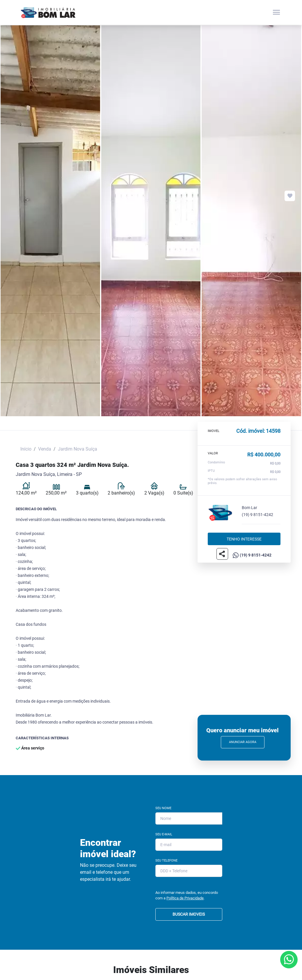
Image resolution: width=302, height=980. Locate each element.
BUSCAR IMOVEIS (189, 914)
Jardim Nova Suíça (78, 449)
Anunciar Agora (243, 742)
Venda (45, 449)
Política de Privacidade (185, 898)
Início (26, 449)
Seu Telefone (166, 861)
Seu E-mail (164, 834)
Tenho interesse (244, 539)
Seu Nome (163, 808)
